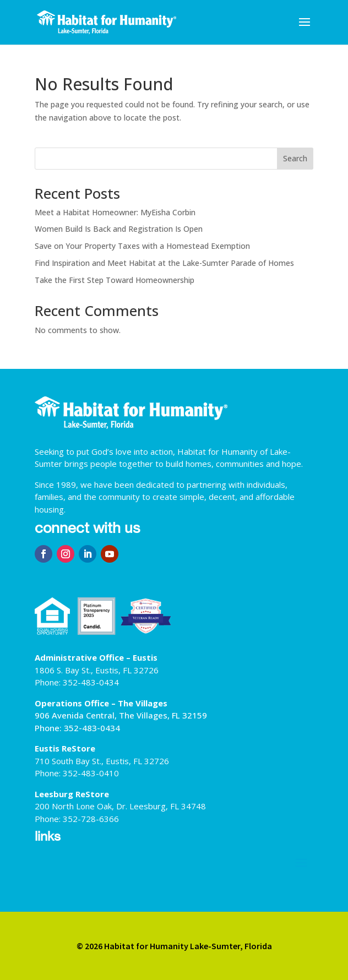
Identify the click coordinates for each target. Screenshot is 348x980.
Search (295, 158)
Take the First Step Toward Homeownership (115, 280)
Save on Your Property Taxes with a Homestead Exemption (142, 246)
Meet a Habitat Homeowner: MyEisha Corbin (115, 212)
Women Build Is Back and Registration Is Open (119, 229)
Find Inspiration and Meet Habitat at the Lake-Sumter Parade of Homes (164, 263)
